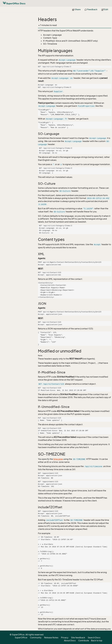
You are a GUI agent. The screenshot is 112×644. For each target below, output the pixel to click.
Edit (105, 9)
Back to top (97, 641)
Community (36, 638)
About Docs (70, 641)
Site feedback (78, 638)
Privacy (65, 638)
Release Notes (51, 638)
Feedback (91, 9)
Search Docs (94, 638)
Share (76, 9)
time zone (58, 459)
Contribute (84, 641)
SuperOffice (21, 638)
